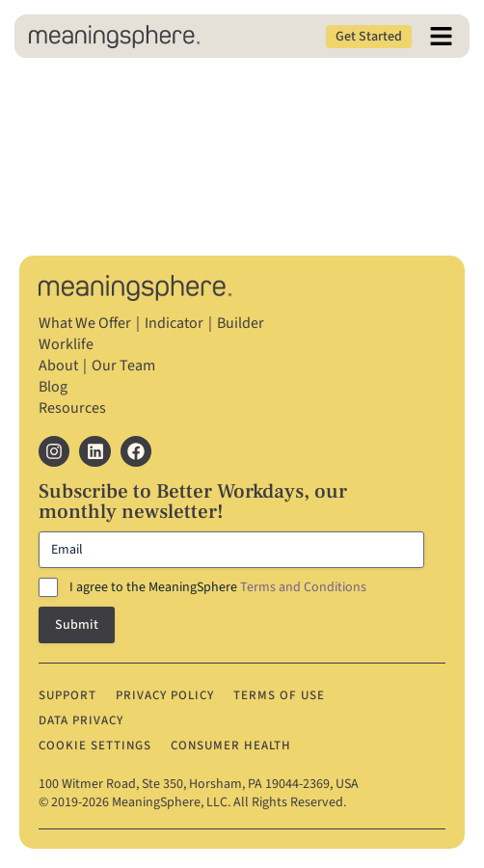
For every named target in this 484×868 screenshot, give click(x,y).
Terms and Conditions (303, 587)
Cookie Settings (95, 746)
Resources (72, 408)
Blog (53, 387)
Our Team (123, 366)
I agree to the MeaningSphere (218, 587)
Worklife (66, 344)
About (58, 366)
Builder (241, 323)
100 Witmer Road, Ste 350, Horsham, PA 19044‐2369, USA (199, 784)
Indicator (174, 323)
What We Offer (85, 323)
